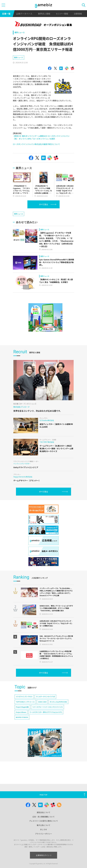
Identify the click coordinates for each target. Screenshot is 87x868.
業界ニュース (20, 32)
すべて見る (43, 204)
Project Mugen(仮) (22, 714)
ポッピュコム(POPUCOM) (58, 709)
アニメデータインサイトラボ (45, 703)
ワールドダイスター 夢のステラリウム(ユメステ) (46, 719)
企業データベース (24, 14)
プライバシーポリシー (43, 834)
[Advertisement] (30, 215)
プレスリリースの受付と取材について (43, 821)
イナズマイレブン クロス (24, 703)
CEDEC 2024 (42, 709)
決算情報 (78, 14)
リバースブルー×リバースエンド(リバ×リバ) (47, 714)
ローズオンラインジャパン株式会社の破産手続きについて (36, 144)
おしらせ (43, 829)
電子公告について (43, 825)
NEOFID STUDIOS (22, 724)
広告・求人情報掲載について (44, 817)
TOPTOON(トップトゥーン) (25, 709)
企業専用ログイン (44, 855)
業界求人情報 (44, 14)
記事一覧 (6, 14)
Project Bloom (21, 719)
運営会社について (43, 812)
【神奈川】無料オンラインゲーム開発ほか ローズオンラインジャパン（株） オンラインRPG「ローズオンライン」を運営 (41, 137)
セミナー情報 (62, 14)
